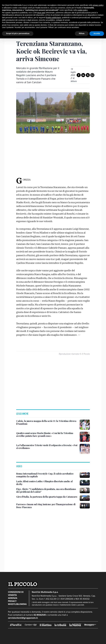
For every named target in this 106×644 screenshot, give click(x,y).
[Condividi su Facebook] (79, 75)
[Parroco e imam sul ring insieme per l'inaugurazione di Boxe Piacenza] (47, 506)
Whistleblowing (17, 604)
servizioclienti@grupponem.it (23, 618)
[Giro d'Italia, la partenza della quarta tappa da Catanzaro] (47, 497)
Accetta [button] (97, 33)
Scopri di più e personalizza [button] (18, 33)
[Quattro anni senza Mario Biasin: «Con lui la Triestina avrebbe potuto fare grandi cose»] (47, 435)
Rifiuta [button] (82, 33)
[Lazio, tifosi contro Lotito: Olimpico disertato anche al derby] (47, 483)
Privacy (12, 601)
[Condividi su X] (88, 75)
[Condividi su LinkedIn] (83, 75)
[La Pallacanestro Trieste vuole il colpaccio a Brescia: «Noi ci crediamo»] (47, 447)
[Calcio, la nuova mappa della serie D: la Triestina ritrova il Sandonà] (47, 422)
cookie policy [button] (82, 10)
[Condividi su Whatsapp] (92, 75)
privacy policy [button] (98, 5)
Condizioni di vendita (16, 594)
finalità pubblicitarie (53, 18)
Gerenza (13, 598)
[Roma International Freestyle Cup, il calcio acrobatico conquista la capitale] (47, 475)
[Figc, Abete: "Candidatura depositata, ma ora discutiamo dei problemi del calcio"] (47, 490)
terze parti (41, 13)
